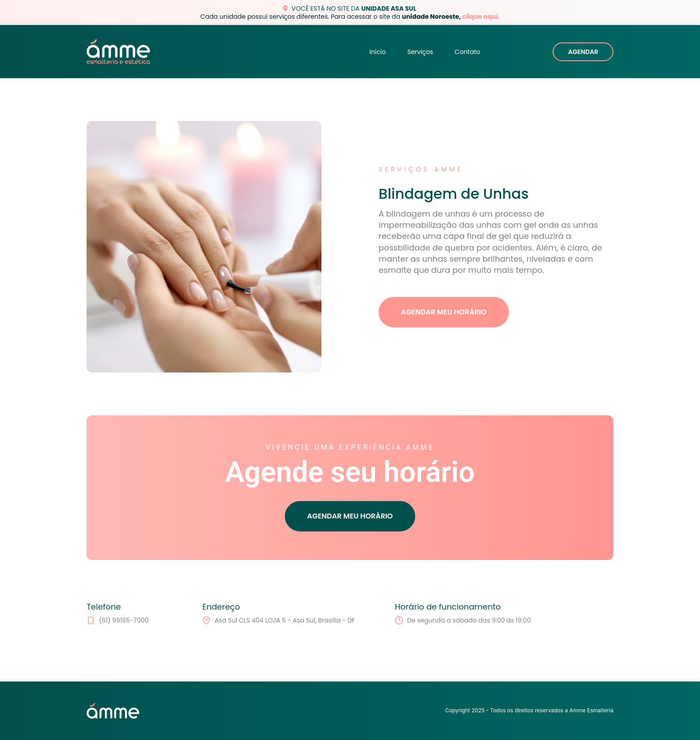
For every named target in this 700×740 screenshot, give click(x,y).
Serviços (420, 52)
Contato (467, 52)
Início (377, 52)
